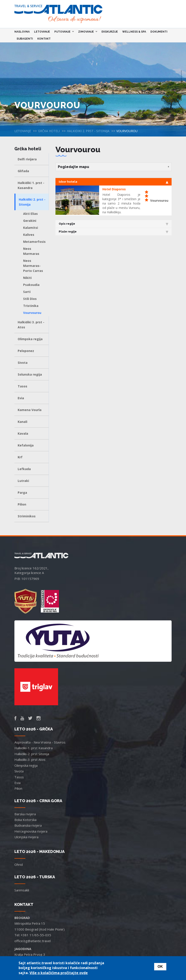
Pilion (22, 504)
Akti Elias (30, 214)
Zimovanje (87, 32)
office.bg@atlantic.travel (33, 941)
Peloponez (26, 351)
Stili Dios (30, 299)
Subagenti (25, 39)
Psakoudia (31, 285)
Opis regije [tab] (114, 224)
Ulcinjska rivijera (26, 837)
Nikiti (27, 278)
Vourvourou (32, 313)
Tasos (22, 386)
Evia (21, 398)
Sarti (27, 292)
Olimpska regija (30, 339)
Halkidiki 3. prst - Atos (31, 325)
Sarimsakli (22, 890)
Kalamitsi (31, 228)
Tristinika (31, 306)
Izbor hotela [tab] (114, 182)
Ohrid (19, 864)
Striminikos (27, 516)
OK (160, 967)
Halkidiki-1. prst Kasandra (34, 748)
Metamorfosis (34, 242)
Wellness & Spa (134, 32)
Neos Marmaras (31, 251)
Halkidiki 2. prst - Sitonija (88, 131)
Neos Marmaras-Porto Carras (33, 266)
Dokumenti (159, 32)
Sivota (23, 363)
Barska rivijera (25, 814)
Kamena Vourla (30, 410)
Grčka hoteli (49, 131)
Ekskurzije (110, 32)
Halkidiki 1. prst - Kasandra (31, 185)
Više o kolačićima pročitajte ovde (59, 973)
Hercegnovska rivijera (31, 831)
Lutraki (23, 481)
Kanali (22, 422)
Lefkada (24, 469)
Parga (22, 493)
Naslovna (22, 32)
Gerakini (30, 221)
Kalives (29, 235)
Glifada (23, 171)
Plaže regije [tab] (114, 232)
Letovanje (42, 32)
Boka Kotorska (25, 820)
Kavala (23, 433)
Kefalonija (26, 445)
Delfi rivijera (27, 159)
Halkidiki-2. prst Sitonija (32, 754)
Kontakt (44, 39)
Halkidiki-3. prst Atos (30, 759)
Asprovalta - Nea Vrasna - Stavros (40, 742)
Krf (20, 457)
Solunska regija (30, 374)
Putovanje (63, 32)
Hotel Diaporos (114, 189)
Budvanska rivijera (28, 825)
